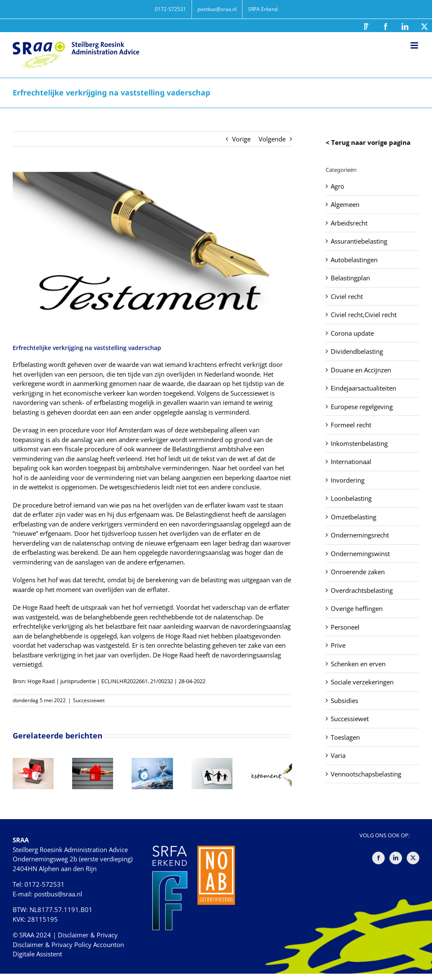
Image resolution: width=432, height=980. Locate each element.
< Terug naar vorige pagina (368, 142)
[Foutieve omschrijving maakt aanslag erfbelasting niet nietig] (271, 762)
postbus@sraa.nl (58, 894)
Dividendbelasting (357, 351)
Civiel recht (347, 296)
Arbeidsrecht (349, 223)
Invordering (348, 480)
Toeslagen (345, 737)
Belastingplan (350, 278)
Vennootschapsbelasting (366, 774)
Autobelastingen (354, 260)
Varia (338, 755)
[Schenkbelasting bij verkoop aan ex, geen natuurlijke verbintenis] (212, 762)
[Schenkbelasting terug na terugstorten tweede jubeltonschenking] (93, 762)
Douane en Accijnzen (361, 370)
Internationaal (351, 461)
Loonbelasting (351, 498)
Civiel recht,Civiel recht (364, 315)
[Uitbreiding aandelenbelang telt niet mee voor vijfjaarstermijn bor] (152, 762)
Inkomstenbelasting (359, 443)
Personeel (345, 627)
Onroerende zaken (358, 572)
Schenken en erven (358, 664)
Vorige (241, 139)
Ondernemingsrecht (360, 535)
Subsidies (344, 700)
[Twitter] (413, 858)
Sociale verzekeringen (362, 682)
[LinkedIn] (396, 858)
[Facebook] (378, 858)
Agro (337, 186)
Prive (338, 645)
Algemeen (345, 204)
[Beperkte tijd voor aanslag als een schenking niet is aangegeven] (33, 762)
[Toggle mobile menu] (415, 45)
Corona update (352, 333)
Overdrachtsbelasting (362, 590)
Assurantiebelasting (359, 241)
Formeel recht (351, 425)
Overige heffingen (357, 608)
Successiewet (89, 700)
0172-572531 (45, 884)
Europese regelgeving (362, 407)
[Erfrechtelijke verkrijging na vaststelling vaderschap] (152, 251)
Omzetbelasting (354, 517)
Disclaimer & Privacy (88, 935)
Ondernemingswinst (360, 554)
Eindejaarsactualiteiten (363, 388)
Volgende (272, 139)
